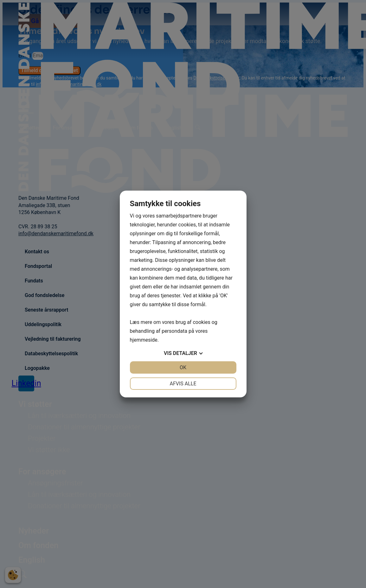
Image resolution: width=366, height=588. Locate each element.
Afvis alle (183, 384)
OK (183, 367)
